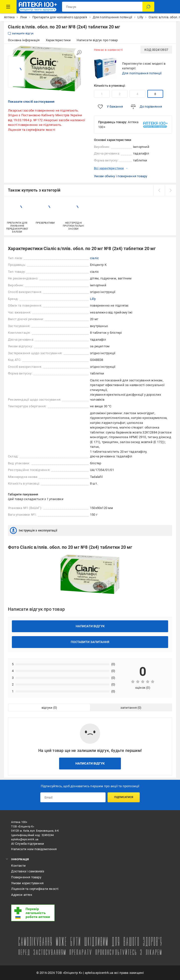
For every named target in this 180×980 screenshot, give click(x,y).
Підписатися (124, 797)
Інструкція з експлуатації (34, 530)
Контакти (18, 866)
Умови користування (27, 883)
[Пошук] (148, 7)
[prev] (159, 190)
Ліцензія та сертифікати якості (32, 130)
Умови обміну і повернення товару (121, 176)
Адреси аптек (22, 895)
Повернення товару (26, 877)
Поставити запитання (90, 642)
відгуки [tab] (47, 708)
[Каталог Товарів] (8, 7)
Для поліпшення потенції (142, 73)
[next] (170, 190)
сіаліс (94, 258)
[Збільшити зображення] (79, 53)
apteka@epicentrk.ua (25, 839)
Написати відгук (90, 626)
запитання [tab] (129, 708)
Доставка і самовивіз (28, 871)
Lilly (93, 299)
